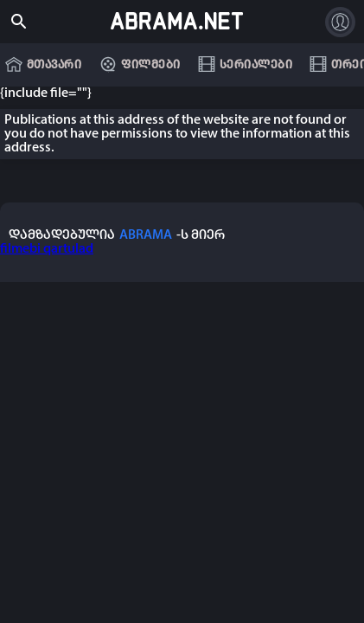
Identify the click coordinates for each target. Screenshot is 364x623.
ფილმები (151, 65)
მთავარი (54, 65)
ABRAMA (146, 235)
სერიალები (256, 65)
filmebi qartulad (47, 249)
